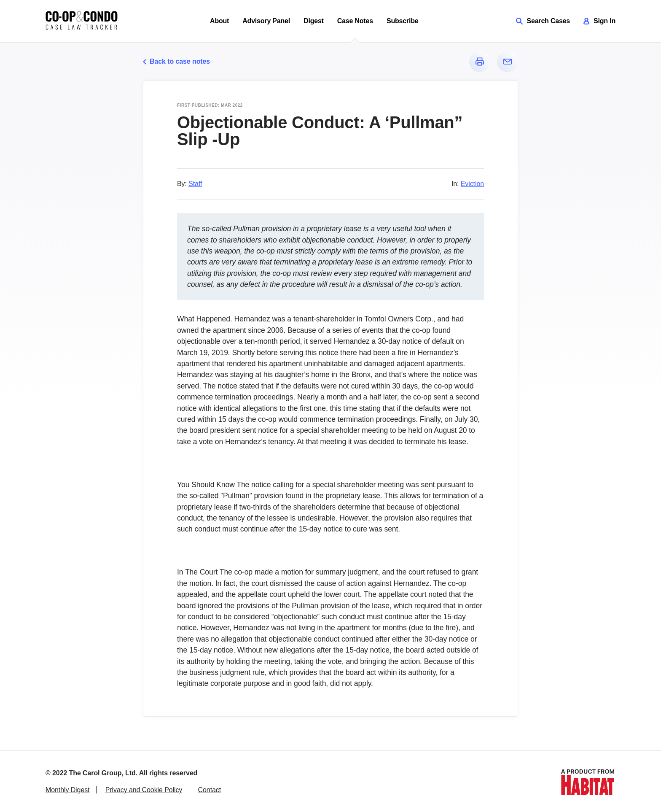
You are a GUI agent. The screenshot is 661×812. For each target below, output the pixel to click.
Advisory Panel (266, 21)
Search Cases (543, 21)
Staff (195, 184)
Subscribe (403, 21)
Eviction (472, 184)
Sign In (599, 21)
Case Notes (355, 21)
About (219, 21)
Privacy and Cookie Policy (144, 790)
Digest (314, 21)
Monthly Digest (67, 790)
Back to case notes (176, 61)
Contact (210, 790)
